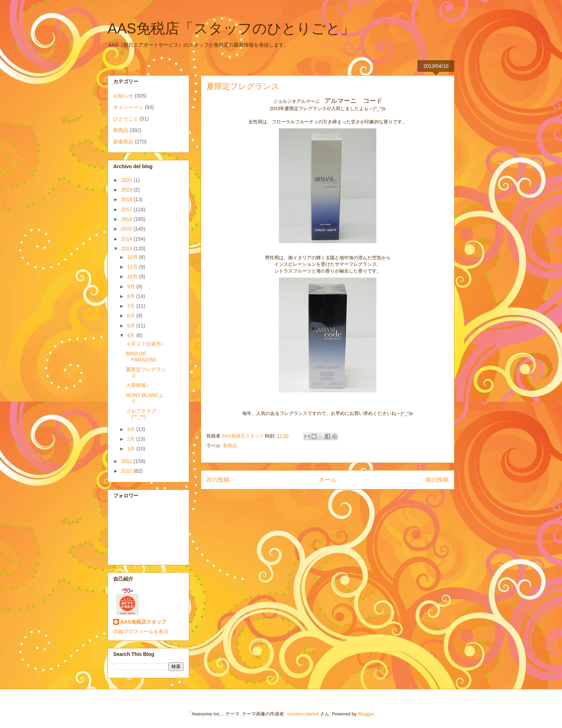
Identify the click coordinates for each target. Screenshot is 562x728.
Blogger (366, 714)
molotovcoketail (303, 714)
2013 (127, 249)
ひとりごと (126, 119)
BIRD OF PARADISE (141, 357)
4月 (132, 335)
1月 (132, 449)
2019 (127, 190)
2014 (127, 239)
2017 (127, 209)
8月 (132, 296)
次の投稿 (218, 480)
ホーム (328, 480)
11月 (133, 267)
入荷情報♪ (137, 385)
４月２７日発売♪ (145, 344)
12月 (133, 257)
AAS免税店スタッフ (143, 622)
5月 (132, 326)
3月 (132, 429)
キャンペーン (128, 107)
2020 (127, 180)
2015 (127, 229)
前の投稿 (437, 480)
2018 (127, 199)
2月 (132, 439)
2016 (127, 219)
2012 (127, 461)
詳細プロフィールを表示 (141, 632)
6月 (132, 316)
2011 (127, 471)
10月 (133, 276)
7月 (132, 306)
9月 (132, 287)
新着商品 (123, 142)
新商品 (230, 446)
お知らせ (123, 96)
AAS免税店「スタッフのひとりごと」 (231, 28)
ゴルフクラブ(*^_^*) (141, 414)
